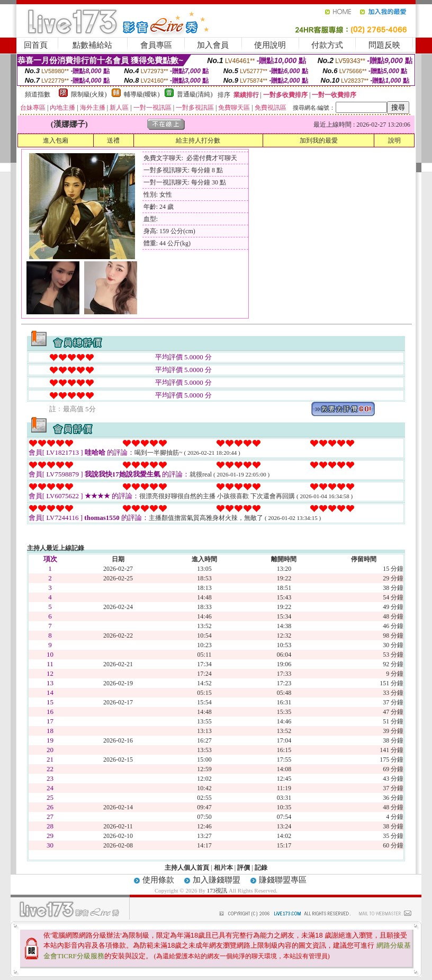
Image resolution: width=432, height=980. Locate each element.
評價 (244, 868)
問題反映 (384, 45)
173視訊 (217, 890)
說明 (394, 140)
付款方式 (327, 45)
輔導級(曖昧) (142, 94)
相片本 (223, 868)
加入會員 (213, 45)
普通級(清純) (195, 94)
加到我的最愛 (319, 140)
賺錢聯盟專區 (283, 880)
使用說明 (270, 45)
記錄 (261, 868)
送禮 (113, 140)
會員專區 (156, 45)
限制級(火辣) (89, 94)
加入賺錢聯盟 (217, 880)
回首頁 (36, 45)
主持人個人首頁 (187, 868)
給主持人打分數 (198, 140)
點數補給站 (92, 45)
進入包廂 (56, 140)
